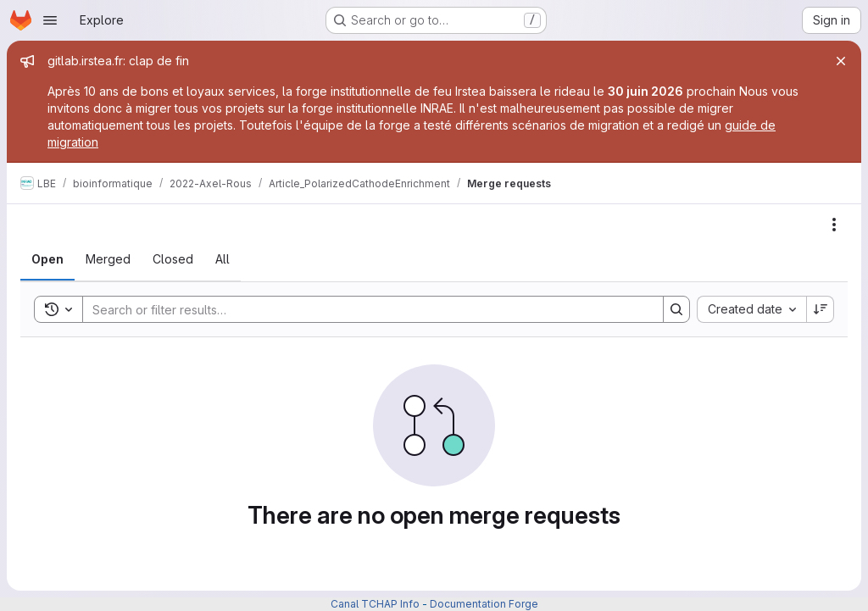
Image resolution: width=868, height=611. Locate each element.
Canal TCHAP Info (375, 604)
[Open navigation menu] (50, 20)
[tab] (47, 259)
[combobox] (751, 309)
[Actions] (834, 225)
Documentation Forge (484, 604)
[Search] (364, 309)
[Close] (841, 61)
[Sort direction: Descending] (821, 309)
